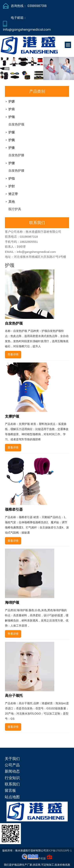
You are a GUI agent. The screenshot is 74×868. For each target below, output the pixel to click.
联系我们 (12, 784)
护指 (12, 178)
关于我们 (12, 759)
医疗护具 (15, 209)
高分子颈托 (14, 696)
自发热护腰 (16, 171)
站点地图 (12, 797)
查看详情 (13, 354)
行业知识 (12, 778)
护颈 (12, 117)
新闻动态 (12, 771)
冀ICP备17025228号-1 (59, 851)
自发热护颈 (16, 124)
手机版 (42, 858)
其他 (12, 202)
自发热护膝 (16, 155)
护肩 (12, 109)
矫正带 (13, 194)
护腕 (12, 140)
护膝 (12, 148)
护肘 (12, 186)
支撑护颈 (12, 416)
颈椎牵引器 (14, 509)
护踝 (12, 101)
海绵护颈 (12, 603)
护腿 (12, 132)
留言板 (10, 790)
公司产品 (12, 765)
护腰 (12, 163)
